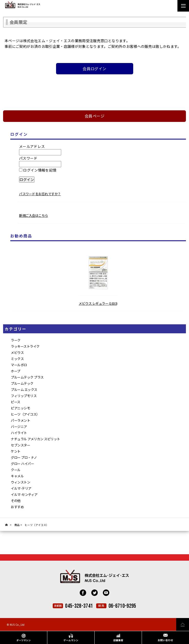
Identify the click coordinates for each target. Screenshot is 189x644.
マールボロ (19, 365)
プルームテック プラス (27, 377)
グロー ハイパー (22, 464)
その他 (16, 501)
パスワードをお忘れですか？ (40, 194)
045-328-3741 (79, 606)
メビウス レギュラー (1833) (98, 303)
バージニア (19, 427)
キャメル (17, 476)
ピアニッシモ (20, 408)
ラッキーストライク (25, 346)
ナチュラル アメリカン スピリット (35, 439)
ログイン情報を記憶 (38, 170)
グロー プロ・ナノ (24, 457)
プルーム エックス (24, 390)
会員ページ (94, 116)
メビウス (17, 352)
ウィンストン (20, 482)
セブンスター (20, 445)
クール (16, 470)
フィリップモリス (24, 396)
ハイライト (19, 433)
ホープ (16, 371)
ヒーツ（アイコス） (25, 414)
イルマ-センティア (24, 494)
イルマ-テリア (21, 488)
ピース (16, 402)
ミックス (17, 359)
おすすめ (17, 507)
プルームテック (22, 383)
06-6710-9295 (122, 606)
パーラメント (20, 420)
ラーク (16, 340)
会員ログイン (94, 69)
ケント (16, 451)
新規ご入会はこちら (34, 215)
